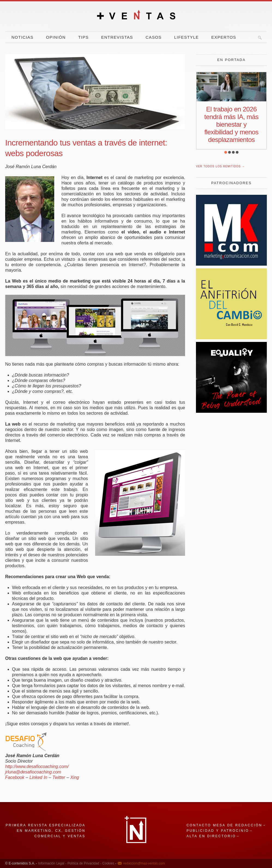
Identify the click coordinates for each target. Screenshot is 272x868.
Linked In (38, 777)
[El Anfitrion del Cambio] (231, 338)
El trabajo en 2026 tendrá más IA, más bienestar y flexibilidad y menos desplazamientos (232, 124)
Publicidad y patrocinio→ (220, 831)
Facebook (15, 777)
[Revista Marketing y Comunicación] (231, 264)
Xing (75, 777)
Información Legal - (52, 863)
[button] (226, 152)
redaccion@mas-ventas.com (144, 863)
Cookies (108, 863)
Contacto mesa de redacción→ (226, 825)
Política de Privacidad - (84, 863)
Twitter (59, 777)
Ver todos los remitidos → (220, 166)
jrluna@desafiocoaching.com (33, 772)
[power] (231, 411)
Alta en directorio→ (213, 836)
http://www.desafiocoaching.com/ (37, 767)
